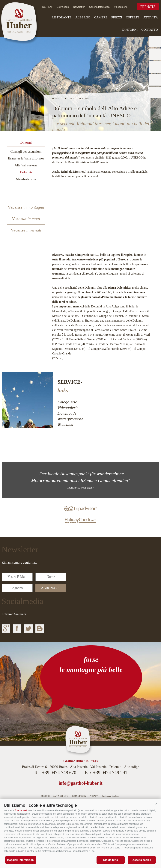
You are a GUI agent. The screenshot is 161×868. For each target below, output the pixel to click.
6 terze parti (21, 810)
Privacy (94, 796)
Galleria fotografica (99, 7)
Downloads (63, 7)
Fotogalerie (67, 402)
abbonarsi (51, 588)
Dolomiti (26, 172)
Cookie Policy (79, 796)
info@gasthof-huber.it (80, 783)
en (50, 7)
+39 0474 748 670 (59, 773)
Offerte (133, 17)
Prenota (148, 7)
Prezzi (117, 17)
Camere (101, 17)
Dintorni (130, 30)
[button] (156, 804)
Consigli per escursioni (26, 152)
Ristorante (62, 17)
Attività (151, 17)
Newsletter (79, 7)
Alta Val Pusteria (26, 165)
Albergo (83, 17)
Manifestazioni (26, 179)
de (44, 7)
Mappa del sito (61, 796)
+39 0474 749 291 (110, 773)
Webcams (65, 425)
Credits (46, 796)
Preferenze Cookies (110, 796)
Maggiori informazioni (21, 860)
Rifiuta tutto (111, 860)
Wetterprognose (70, 419)
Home (56, 98)
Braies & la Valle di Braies (26, 158)
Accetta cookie (142, 860)
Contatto (150, 30)
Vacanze (26, 207)
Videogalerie (121, 7)
